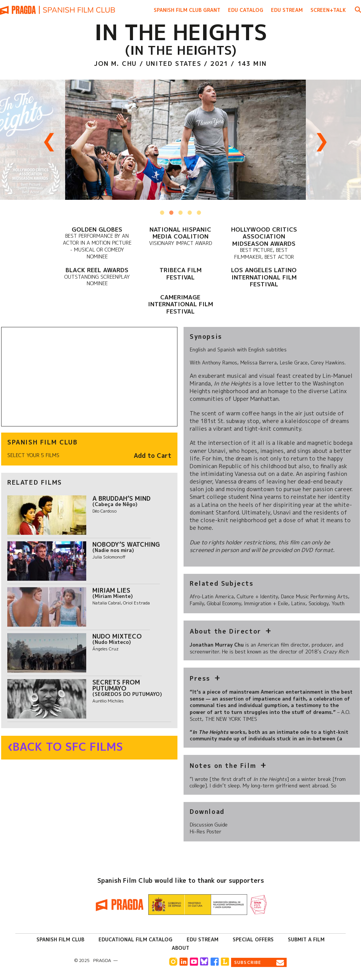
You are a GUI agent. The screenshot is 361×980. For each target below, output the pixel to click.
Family (197, 603)
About (180, 948)
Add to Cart (153, 456)
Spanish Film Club (60, 939)
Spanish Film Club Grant (187, 10)
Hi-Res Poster (206, 831)
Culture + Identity (257, 596)
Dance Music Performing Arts (314, 596)
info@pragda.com (141, 960)
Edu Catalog (246, 10)
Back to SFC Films (68, 747)
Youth (338, 603)
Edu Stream (287, 10)
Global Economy (224, 603)
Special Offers (253, 939)
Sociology (318, 603)
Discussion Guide (209, 825)
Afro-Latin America (212, 596)
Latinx (298, 603)
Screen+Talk (328, 10)
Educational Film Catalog (135, 939)
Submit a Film (306, 939)
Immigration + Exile (266, 603)
